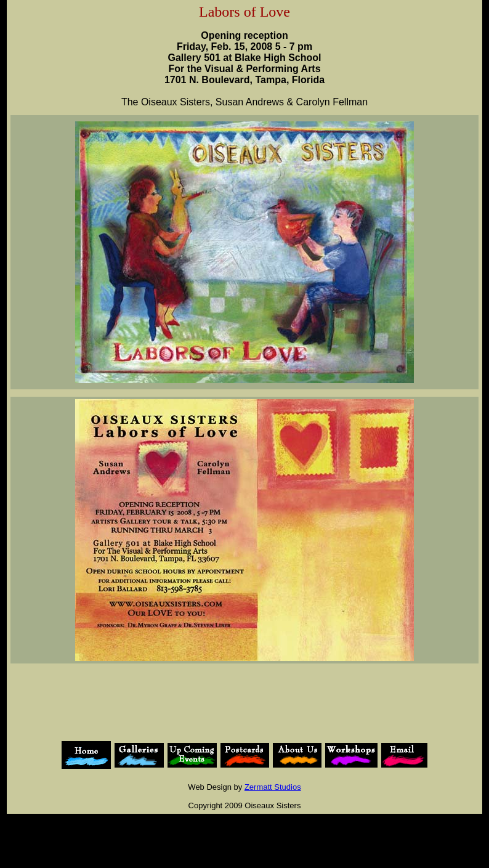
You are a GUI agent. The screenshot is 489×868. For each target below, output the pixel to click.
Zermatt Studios (273, 787)
